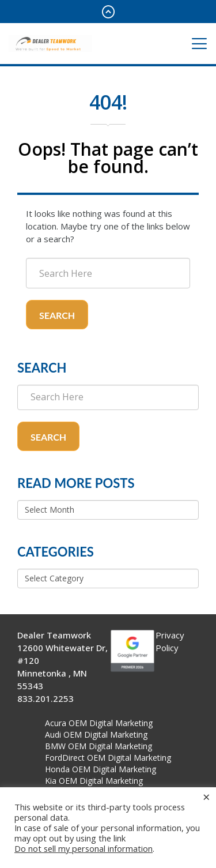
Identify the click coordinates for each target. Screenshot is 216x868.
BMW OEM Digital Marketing (98, 746)
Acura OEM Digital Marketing (99, 723)
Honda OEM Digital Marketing (101, 769)
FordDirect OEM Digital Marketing (108, 758)
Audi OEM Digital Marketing (96, 734)
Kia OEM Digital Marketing (94, 781)
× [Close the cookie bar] (206, 796)
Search (57, 315)
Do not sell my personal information (84, 848)
